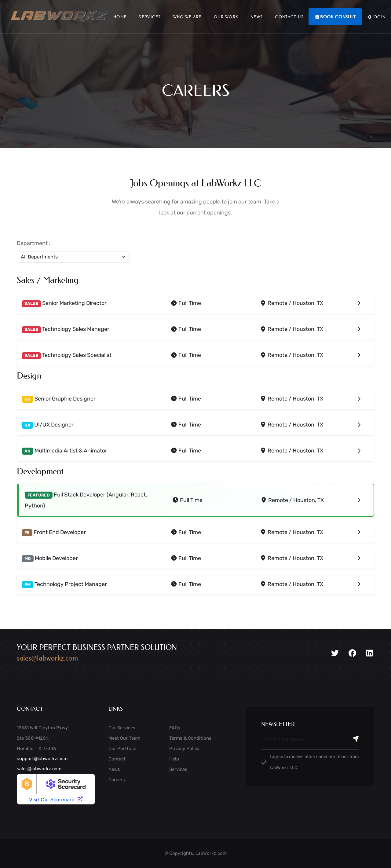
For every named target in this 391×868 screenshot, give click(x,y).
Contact (117, 759)
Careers (117, 780)
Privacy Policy (184, 749)
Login (376, 17)
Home (120, 17)
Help (174, 759)
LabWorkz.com (211, 853)
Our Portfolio (122, 749)
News (257, 17)
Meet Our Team (124, 738)
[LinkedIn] (369, 653)
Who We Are (187, 17)
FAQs (175, 728)
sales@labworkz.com (47, 658)
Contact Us (289, 17)
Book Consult (335, 17)
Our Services (122, 728)
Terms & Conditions (190, 738)
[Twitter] (335, 653)
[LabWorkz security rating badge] (56, 789)
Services (150, 17)
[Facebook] (352, 653)
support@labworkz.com (42, 759)
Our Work (226, 17)
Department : (34, 243)
